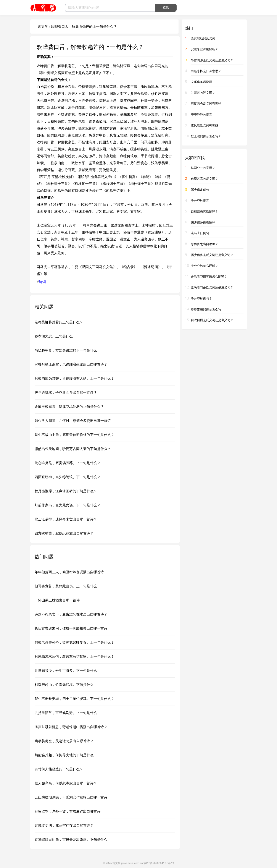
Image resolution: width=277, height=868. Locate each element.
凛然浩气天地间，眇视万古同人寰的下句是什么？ (73, 449)
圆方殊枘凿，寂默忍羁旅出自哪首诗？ (64, 533)
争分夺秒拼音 (200, 200)
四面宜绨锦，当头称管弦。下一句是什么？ (68, 477)
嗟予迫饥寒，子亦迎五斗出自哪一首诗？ (66, 392)
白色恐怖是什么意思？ (206, 71)
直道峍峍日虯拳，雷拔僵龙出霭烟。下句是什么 (71, 839)
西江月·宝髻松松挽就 (56, 177)
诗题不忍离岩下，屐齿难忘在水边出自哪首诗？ (71, 614)
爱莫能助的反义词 (203, 38)
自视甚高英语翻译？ (205, 211)
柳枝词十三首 (58, 184)
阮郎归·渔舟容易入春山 (97, 177)
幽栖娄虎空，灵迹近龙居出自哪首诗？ (64, 741)
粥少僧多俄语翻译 (203, 222)
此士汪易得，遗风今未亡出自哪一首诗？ (66, 519)
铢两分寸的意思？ (203, 168)
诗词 (42, 282)
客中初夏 (129, 177)
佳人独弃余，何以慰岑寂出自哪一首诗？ (66, 783)
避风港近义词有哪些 (205, 125)
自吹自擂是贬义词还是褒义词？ (212, 320)
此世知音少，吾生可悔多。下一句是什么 (66, 670)
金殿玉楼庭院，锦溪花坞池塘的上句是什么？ (69, 406)
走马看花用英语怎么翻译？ (209, 276)
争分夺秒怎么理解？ (205, 266)
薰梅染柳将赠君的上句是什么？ (59, 322)
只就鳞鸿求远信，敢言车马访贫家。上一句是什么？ (74, 656)
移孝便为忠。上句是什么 (54, 336)
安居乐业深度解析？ (205, 49)
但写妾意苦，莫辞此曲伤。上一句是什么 (66, 586)
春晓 (146, 177)
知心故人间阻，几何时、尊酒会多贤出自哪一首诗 (73, 421)
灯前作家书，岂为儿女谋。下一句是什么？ (68, 505)
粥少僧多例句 (200, 190)
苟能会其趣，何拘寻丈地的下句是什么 (64, 755)
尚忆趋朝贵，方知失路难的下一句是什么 (66, 350)
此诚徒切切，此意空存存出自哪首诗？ (64, 825)
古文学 (43, 26)
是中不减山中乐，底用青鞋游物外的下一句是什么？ (74, 435)
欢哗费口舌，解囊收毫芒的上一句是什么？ (84, 26)
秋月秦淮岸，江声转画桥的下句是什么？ (66, 491)
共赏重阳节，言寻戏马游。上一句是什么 (66, 713)
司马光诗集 (115, 191)
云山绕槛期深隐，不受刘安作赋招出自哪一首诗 (71, 797)
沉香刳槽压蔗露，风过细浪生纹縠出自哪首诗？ (71, 364)
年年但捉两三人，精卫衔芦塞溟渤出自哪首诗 (69, 572)
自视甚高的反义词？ (205, 179)
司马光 (160, 66)
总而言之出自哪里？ (205, 244)
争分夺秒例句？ (201, 298)
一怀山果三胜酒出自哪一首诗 (57, 600)
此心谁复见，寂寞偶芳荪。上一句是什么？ (68, 463)
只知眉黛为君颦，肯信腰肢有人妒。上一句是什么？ (74, 378)
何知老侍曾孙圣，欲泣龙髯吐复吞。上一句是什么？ (74, 642)
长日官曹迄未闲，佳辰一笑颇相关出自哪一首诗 (71, 628)
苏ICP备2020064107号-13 (159, 863)
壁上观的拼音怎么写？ (206, 136)
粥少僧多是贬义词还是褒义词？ (212, 255)
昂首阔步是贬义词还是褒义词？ (212, 60)
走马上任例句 (200, 233)
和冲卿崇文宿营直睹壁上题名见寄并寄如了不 (75, 73)
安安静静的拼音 (201, 114)
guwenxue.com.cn (132, 863)
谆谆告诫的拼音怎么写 (206, 309)
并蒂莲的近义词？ (203, 93)
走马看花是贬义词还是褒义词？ (212, 287)
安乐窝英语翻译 (201, 82)
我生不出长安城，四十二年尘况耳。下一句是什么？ (74, 699)
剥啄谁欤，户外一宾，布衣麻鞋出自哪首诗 (68, 811)
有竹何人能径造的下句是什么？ (59, 769)
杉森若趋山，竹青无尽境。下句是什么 (64, 685)
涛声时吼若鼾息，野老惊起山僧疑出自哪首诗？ (71, 727)
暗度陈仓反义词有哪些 (206, 103)
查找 (166, 7)
